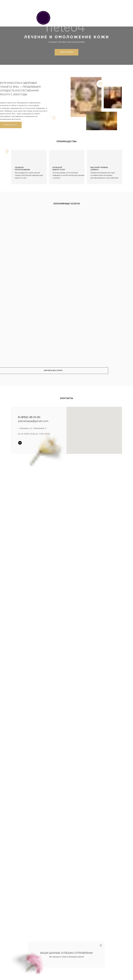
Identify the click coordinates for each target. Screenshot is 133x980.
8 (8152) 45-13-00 (29, 417)
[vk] (20, 443)
